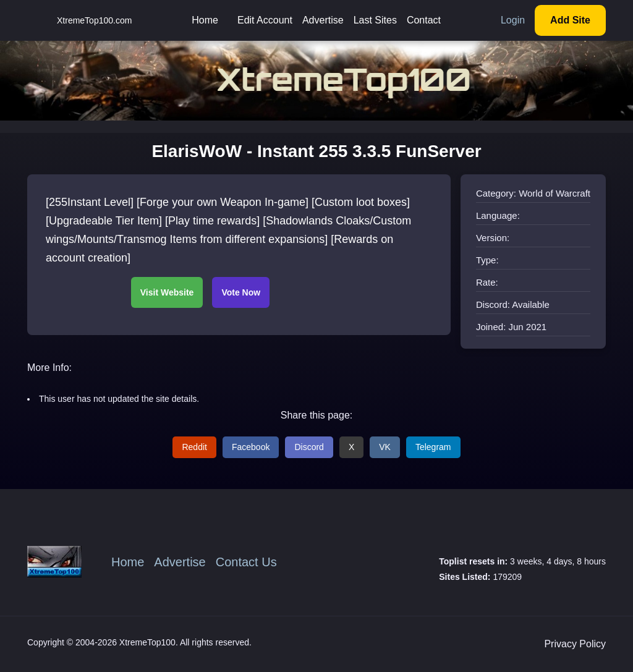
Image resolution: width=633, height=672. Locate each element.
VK (385, 447)
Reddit (194, 447)
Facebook (251, 447)
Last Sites (375, 20)
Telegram (433, 447)
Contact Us (246, 562)
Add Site (570, 20)
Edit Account (265, 20)
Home (205, 20)
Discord (309, 447)
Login (513, 20)
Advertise (323, 20)
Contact (424, 20)
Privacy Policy (575, 644)
